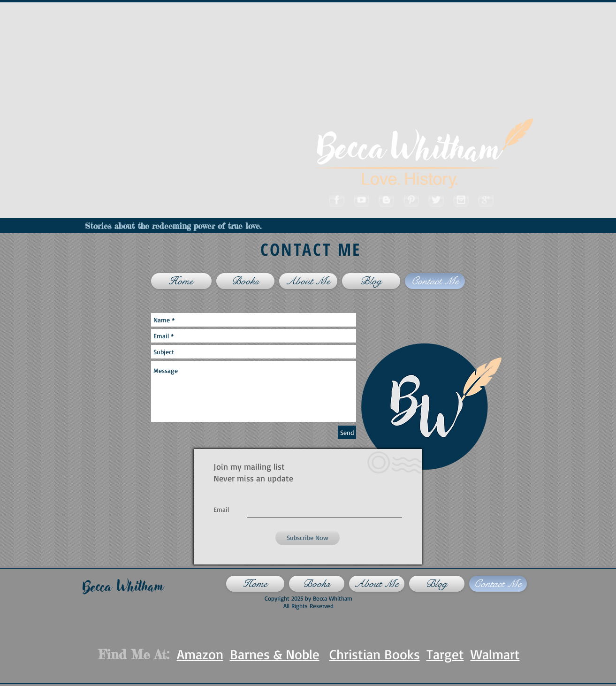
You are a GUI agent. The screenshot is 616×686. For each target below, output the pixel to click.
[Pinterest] (411, 199)
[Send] (347, 432)
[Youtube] (361, 199)
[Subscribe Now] (308, 537)
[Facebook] (336, 199)
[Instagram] (460, 199)
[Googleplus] (485, 199)
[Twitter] (436, 199)
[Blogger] (386, 199)
